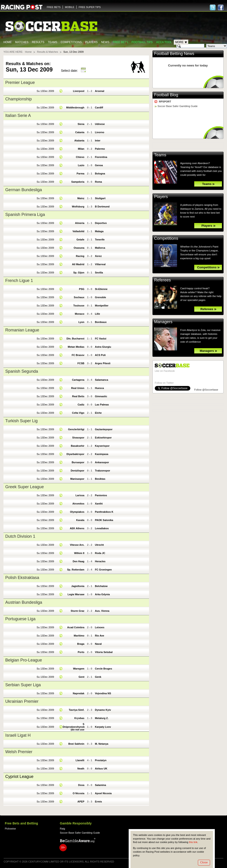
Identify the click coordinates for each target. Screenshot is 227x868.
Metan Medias (76, 347)
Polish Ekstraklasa (22, 578)
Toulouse (79, 306)
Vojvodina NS (103, 693)
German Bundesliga (24, 190)
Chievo (80, 157)
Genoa (99, 165)
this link (193, 842)
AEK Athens (77, 528)
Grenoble (100, 297)
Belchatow (101, 586)
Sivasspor (78, 438)
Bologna (100, 174)
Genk (98, 677)
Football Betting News (174, 54)
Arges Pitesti (103, 363)
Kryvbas (79, 718)
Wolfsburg (78, 207)
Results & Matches (47, 52)
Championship (19, 99)
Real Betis (78, 396)
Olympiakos (77, 512)
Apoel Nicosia (103, 793)
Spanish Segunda (22, 371)
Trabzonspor (102, 471)
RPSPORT (165, 102)
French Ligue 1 (19, 281)
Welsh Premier (19, 752)
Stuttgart (100, 198)
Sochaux (79, 297)
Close (204, 862)
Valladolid (78, 231)
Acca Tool (164, 42)
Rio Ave (100, 636)
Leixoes (100, 627)
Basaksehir (78, 446)
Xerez (98, 256)
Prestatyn (101, 760)
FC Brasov (78, 355)
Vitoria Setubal (104, 652)
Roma (98, 182)
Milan (81, 149)
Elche (98, 413)
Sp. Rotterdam (76, 570)
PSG (82, 289)
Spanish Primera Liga (25, 215)
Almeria (80, 223)
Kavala (80, 520)
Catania (80, 132)
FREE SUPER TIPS (90, 7)
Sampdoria (78, 182)
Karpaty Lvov (103, 727)
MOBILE (70, 7)
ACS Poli (100, 355)
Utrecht (99, 545)
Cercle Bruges (104, 669)
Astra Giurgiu (103, 347)
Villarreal (100, 264)
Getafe (80, 240)
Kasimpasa (102, 454)
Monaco (80, 314)
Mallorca (100, 248)
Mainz (81, 198)
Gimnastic (101, 396)
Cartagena (78, 380)
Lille (97, 314)
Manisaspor (77, 479)
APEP (81, 802)
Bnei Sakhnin (76, 744)
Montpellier (102, 306)
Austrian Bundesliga (24, 602)
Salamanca (102, 380)
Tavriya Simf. (77, 710)
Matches (22, 42)
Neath (81, 769)
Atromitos (78, 504)
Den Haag (79, 561)
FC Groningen (103, 570)
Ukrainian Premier (22, 701)
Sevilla (99, 273)
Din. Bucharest (75, 339)
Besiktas (100, 479)
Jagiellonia (78, 586)
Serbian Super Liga (23, 685)
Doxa (81, 785)
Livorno (100, 132)
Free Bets (120, 42)
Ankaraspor (102, 462)
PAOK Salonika (104, 520)
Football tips (142, 42)
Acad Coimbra (76, 627)
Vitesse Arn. (77, 545)
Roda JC (100, 553)
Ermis (98, 802)
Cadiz (81, 405)
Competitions (71, 42)
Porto (81, 652)
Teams (52, 42)
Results (38, 42)
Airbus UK (101, 769)
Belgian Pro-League (24, 660)
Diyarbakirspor (75, 454)
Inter (98, 141)
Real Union (78, 388)
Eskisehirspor (103, 438)
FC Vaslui (101, 339)
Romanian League (22, 330)
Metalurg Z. (102, 718)
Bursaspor (78, 462)
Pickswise (10, 829)
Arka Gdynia (102, 594)
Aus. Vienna (102, 611)
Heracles (100, 561)
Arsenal (100, 91)
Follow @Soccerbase (206, 390)
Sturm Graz (77, 611)
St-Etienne (101, 289)
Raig (62, 829)
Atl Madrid (78, 264)
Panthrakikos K (104, 512)
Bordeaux (101, 322)
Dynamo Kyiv (103, 710)
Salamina (100, 785)
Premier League (20, 83)
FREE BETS (54, 7)
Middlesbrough (75, 107)
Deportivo (101, 223)
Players (91, 42)
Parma (80, 174)
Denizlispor (77, 471)
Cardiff (99, 107)
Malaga (99, 231)
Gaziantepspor (104, 429)
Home (8, 42)
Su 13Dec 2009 (45, 91)
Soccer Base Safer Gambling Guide (178, 106)
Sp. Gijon (79, 273)
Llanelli (80, 760)
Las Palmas (102, 405)
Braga (81, 644)
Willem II (79, 553)
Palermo (100, 149)
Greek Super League (25, 487)
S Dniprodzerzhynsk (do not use (74, 727)
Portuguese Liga (20, 619)
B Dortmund (102, 207)
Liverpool (79, 91)
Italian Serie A (18, 116)
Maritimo (79, 636)
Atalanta (79, 141)
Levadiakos (102, 528)
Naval (98, 644)
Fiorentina (101, 157)
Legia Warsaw (76, 594)
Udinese (100, 124)
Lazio (81, 165)
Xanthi (99, 504)
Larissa (80, 495)
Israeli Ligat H (18, 735)
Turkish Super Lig (21, 421)
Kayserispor (102, 446)
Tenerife (100, 240)
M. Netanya (102, 744)
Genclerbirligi (76, 429)
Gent (82, 677)
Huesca (99, 388)
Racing (80, 256)
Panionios (101, 495)
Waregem (79, 669)
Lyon (81, 322)
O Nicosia (79, 793)
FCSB (81, 363)
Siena (81, 124)
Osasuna (79, 248)
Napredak (79, 693)
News (105, 42)
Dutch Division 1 (20, 536)
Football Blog (166, 95)
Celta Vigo (78, 413)
